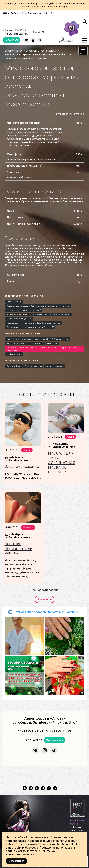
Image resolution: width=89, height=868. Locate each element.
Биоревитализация (33, 366)
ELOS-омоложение (60, 339)
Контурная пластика (54, 366)
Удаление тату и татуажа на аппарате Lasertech (28, 339)
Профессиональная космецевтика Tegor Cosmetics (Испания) (34, 323)
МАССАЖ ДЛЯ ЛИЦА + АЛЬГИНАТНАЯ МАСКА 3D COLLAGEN (62, 463)
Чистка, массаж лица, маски (19, 319)
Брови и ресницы (14, 302)
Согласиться (17, 861)
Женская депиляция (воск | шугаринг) (24, 310)
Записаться (12, 40)
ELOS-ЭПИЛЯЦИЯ (36, 343)
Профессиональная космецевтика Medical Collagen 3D (30, 327)
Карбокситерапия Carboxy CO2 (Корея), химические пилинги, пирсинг (38, 306)
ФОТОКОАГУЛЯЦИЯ (16, 343)
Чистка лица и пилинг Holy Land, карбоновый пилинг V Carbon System (39, 315)
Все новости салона (45, 590)
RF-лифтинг (52, 343)
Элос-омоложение (22, 466)
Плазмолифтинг (14, 366)
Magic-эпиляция (14, 354)
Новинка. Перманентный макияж (18, 548)
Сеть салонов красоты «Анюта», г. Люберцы (46, 612)
